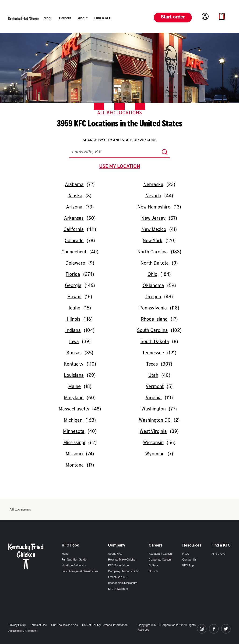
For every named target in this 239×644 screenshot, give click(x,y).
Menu (65, 554)
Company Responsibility (123, 572)
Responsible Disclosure (123, 583)
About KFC (115, 554)
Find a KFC (218, 554)
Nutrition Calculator (74, 566)
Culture (153, 566)
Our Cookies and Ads (64, 625)
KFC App (188, 566)
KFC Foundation (118, 566)
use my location (121, 167)
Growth (153, 572)
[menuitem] (48, 18)
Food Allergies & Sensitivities (80, 572)
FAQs (186, 554)
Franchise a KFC (118, 577)
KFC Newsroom (118, 589)
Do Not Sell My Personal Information (105, 625)
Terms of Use (39, 625)
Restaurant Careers (161, 554)
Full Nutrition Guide (74, 560)
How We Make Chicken (122, 560)
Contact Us (189, 560)
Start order (173, 18)
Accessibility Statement (23, 631)
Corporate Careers (160, 560)
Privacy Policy (17, 625)
